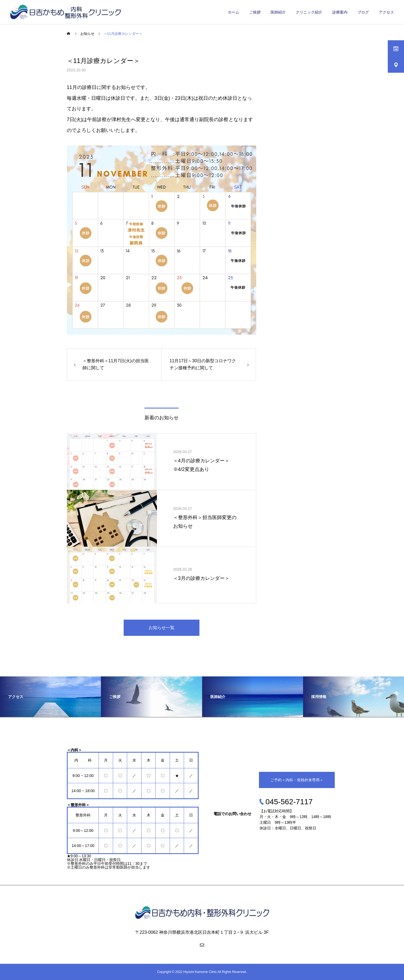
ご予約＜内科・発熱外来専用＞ (297, 780)
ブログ (363, 12)
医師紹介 (278, 12)
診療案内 (340, 12)
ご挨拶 (255, 12)
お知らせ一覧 (162, 628)
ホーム (234, 12)
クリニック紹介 (309, 12)
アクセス (386, 12)
